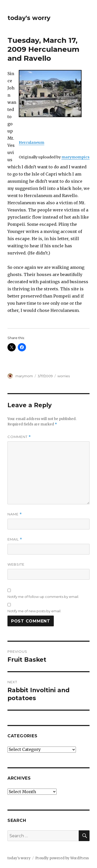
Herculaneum (32, 142)
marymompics (76, 157)
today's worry (29, 18)
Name (15, 514)
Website (16, 564)
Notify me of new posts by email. (34, 611)
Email (15, 539)
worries (64, 376)
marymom (24, 376)
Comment (19, 437)
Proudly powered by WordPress (62, 858)
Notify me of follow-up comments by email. (43, 597)
